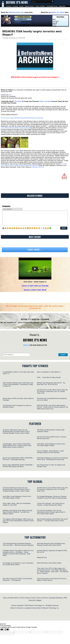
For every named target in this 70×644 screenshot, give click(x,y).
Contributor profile (18, 23)
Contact (27, 598)
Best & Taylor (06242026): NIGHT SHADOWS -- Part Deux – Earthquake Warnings (18, 459)
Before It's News (17, 2)
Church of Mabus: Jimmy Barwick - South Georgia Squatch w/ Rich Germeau (50, 452)
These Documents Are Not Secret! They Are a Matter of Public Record (52, 579)
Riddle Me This (42, 558)
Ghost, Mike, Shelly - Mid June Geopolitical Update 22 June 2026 (17, 504)
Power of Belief (40, 6)
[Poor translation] (7, 630)
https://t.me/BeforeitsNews (57, 323)
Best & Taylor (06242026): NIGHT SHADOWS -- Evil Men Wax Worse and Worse (18, 466)
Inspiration (62, 6)
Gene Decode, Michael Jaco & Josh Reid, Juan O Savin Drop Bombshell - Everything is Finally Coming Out (18, 384)
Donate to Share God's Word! (35, 290)
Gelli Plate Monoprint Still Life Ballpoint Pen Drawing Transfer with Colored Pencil (51, 544)
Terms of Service (42, 598)
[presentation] (44, 352)
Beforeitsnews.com (16, 12)
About (5, 598)
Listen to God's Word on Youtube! (35, 286)
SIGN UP (26, 345)
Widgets (39, 600)
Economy (15, 6)
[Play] (35, 269)
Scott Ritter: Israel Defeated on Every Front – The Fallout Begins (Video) (52, 445)
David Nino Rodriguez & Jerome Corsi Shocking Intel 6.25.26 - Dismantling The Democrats (53, 459)
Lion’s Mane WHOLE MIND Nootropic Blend (15, 128)
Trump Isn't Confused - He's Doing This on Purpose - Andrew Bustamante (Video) (51, 504)
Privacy (33, 598)
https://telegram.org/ (25, 323)
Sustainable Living (52, 6)
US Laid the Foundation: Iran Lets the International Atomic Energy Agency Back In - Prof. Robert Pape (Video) (52, 512)
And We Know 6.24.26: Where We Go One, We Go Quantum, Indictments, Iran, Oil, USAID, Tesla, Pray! (52, 391)
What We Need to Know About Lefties (49, 563)
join (10, 95)
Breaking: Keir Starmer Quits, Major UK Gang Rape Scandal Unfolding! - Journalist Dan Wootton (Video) (17, 512)
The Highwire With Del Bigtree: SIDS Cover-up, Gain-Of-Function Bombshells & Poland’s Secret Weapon (18, 521)
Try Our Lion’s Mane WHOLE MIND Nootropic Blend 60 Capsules (22, 118)
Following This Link (38, 167)
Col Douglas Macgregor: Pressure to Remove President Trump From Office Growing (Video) (52, 497)
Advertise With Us (14, 598)
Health (21, 6)
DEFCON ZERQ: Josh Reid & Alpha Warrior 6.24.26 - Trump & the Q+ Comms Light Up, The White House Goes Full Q (53, 407)
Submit (63, 355)
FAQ (22, 598)
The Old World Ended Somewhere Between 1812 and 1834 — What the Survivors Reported (18, 544)
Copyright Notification (56, 598)
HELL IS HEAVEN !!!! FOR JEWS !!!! (49, 372)
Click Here (18, 101)
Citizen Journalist (45, 101)
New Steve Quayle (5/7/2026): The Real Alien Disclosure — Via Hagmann (17, 579)
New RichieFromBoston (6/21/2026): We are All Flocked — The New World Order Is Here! (52, 520)
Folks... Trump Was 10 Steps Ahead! (49, 377)
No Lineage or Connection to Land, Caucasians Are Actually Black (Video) (18, 564)
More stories (27, 23)
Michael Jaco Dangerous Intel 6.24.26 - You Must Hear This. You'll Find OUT (51, 384)
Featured (9, 6)
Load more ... (35, 250)
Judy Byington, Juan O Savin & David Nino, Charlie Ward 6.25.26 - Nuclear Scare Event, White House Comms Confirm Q (17, 446)
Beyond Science (30, 6)
